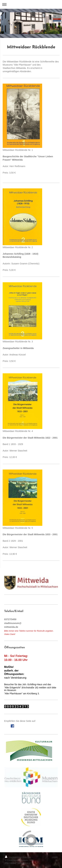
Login (54, 857)
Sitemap (27, 857)
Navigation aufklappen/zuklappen (31, 4)
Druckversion (13, 857)
